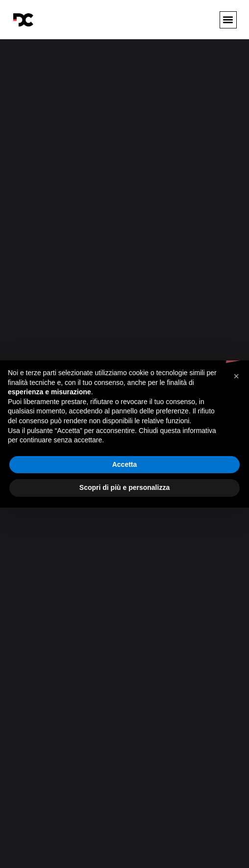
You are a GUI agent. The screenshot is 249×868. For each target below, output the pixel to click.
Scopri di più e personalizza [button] (124, 487)
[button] (228, 20)
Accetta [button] (125, 464)
